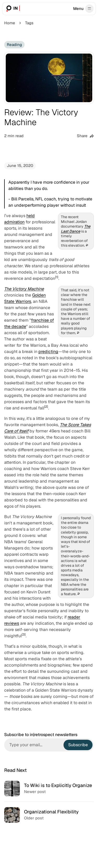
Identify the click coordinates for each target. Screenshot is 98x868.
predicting (48, 352)
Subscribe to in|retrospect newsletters (41, 735)
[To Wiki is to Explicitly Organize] (49, 789)
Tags (29, 23)
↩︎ (87, 245)
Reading (14, 45)
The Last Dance (76, 229)
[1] (57, 277)
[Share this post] (85, 136)
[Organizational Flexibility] (49, 815)
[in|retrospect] (12, 9)
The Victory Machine (24, 289)
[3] (24, 634)
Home (10, 23)
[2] (46, 407)
